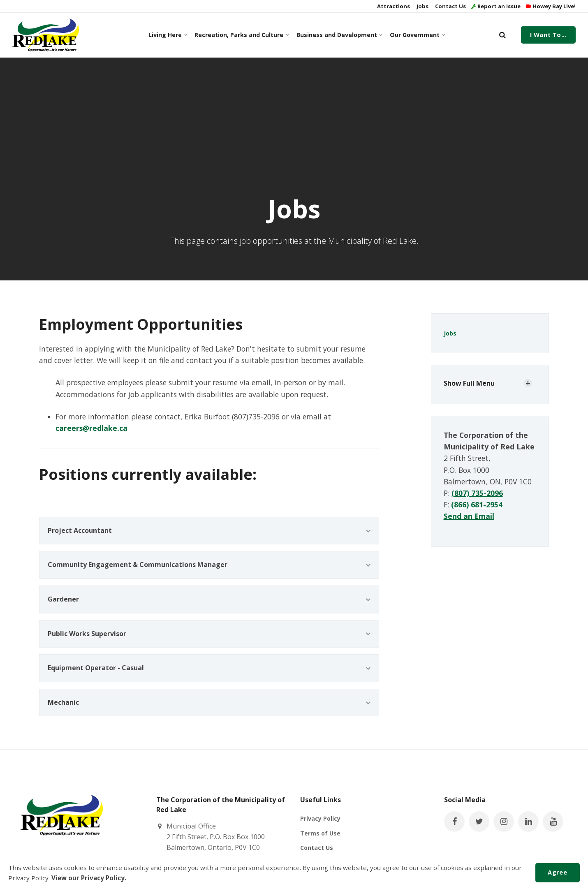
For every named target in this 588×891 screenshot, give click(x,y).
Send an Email (469, 516)
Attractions (393, 6)
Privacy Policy (320, 818)
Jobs (422, 6)
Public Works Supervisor (209, 634)
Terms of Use (320, 833)
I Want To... (549, 35)
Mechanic (209, 702)
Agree (557, 872)
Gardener (209, 599)
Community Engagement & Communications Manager (209, 565)
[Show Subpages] (528, 383)
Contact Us (450, 6)
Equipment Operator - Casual (209, 668)
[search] (502, 35)
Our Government (417, 35)
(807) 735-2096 (477, 493)
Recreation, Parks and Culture (240, 35)
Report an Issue (496, 6)
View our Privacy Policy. (89, 878)
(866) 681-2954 (477, 505)
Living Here (167, 35)
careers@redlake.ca (91, 428)
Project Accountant (209, 530)
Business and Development (338, 35)
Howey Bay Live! (551, 6)
